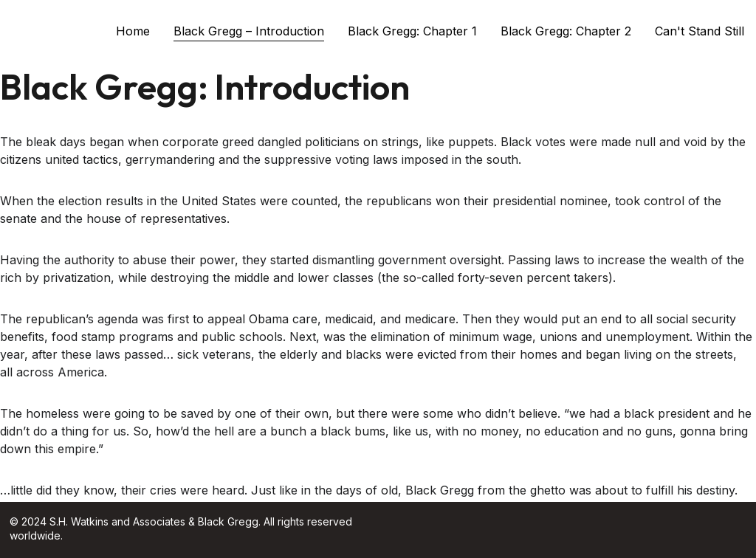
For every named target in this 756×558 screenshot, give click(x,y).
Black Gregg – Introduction (249, 31)
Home (133, 31)
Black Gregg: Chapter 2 (566, 31)
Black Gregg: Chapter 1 (412, 31)
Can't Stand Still (700, 31)
